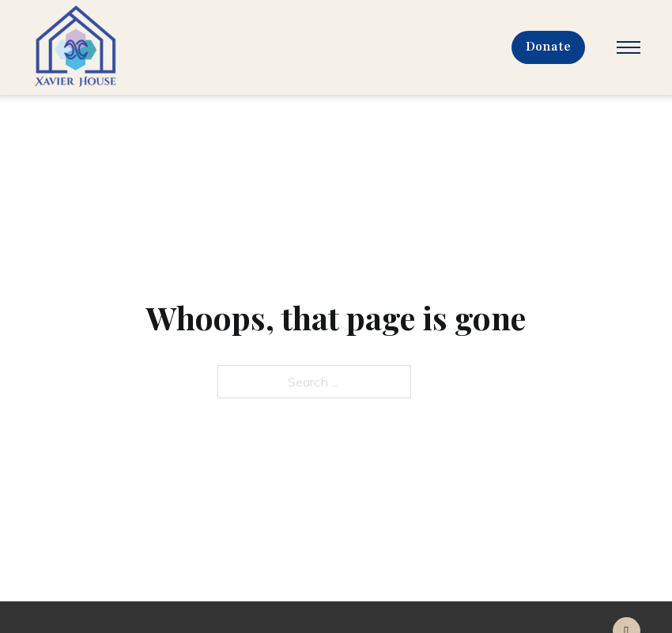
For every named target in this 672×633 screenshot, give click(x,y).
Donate (549, 47)
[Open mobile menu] (629, 47)
